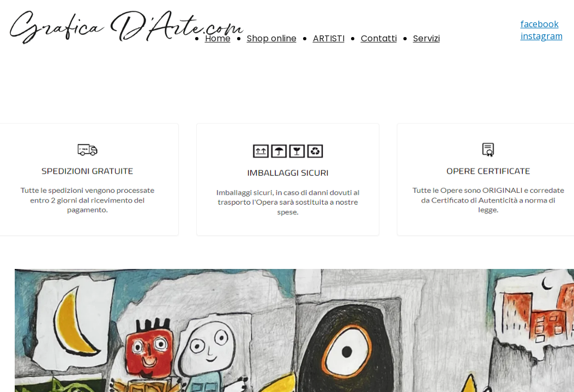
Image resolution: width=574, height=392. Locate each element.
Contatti (379, 38)
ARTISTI (329, 38)
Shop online (272, 38)
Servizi (427, 38)
